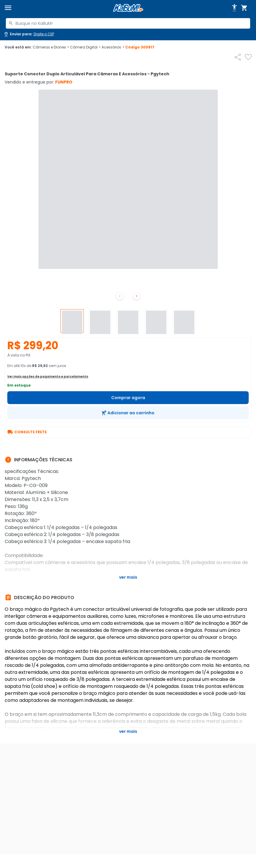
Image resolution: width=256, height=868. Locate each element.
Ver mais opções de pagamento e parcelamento (48, 376)
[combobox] (128, 23)
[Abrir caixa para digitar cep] (29, 34)
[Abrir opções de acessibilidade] (234, 8)
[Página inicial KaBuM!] (128, 8)
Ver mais (128, 577)
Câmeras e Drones (51, 47)
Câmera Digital (85, 47)
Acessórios (113, 47)
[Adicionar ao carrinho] (128, 413)
